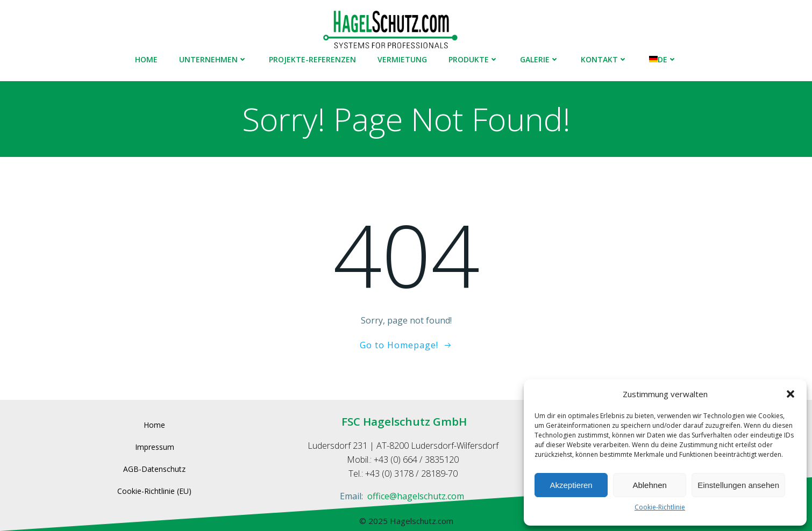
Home (146, 59)
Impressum (155, 447)
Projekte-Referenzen (312, 59)
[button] (790, 394)
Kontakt (604, 59)
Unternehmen (213, 59)
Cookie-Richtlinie (660, 507)
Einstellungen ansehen (738, 485)
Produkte (473, 59)
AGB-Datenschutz (154, 469)
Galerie (540, 59)
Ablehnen (649, 485)
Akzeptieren (571, 485)
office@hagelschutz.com (416, 496)
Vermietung (402, 59)
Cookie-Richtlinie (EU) (154, 491)
